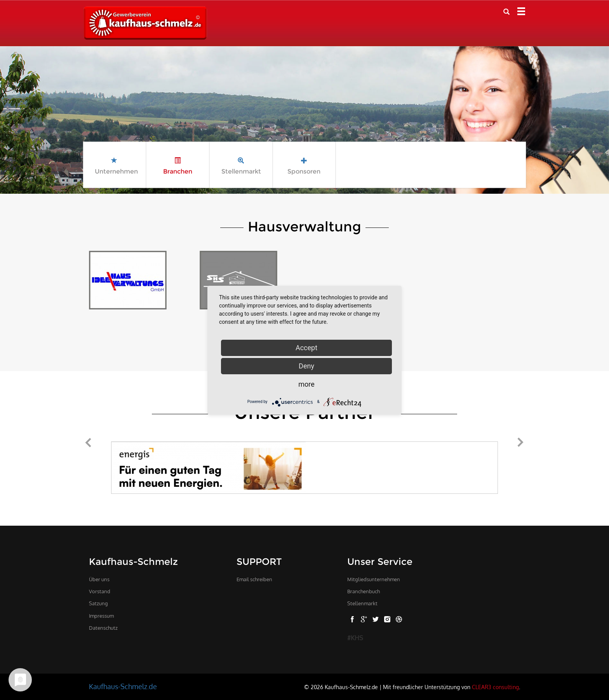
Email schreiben (254, 579)
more (306, 384)
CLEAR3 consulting (495, 687)
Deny (306, 366)
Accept (306, 348)
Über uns (99, 579)
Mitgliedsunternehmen (374, 579)
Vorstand (100, 591)
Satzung (98, 603)
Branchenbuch (364, 591)
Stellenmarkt (362, 603)
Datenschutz (103, 628)
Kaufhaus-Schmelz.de (123, 686)
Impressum (101, 616)
